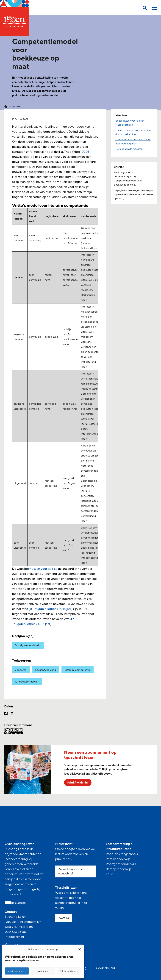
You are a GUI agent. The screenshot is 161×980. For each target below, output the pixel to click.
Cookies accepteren (17, 971)
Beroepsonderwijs (119, 869)
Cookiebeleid (105, 968)
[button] (80, 949)
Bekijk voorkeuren (69, 971)
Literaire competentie (78, 670)
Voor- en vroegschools (122, 854)
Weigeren (43, 971)
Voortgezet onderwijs (28, 645)
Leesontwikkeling (46, 670)
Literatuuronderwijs (27, 682)
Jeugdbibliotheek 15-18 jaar (52, 609)
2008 (86, 152)
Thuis (110, 874)
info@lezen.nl (14, 937)
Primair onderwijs (118, 859)
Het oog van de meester (129, 149)
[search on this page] (145, 8)
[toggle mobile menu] (154, 9)
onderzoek (15, 106)
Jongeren (21, 670)
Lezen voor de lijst (44, 569)
